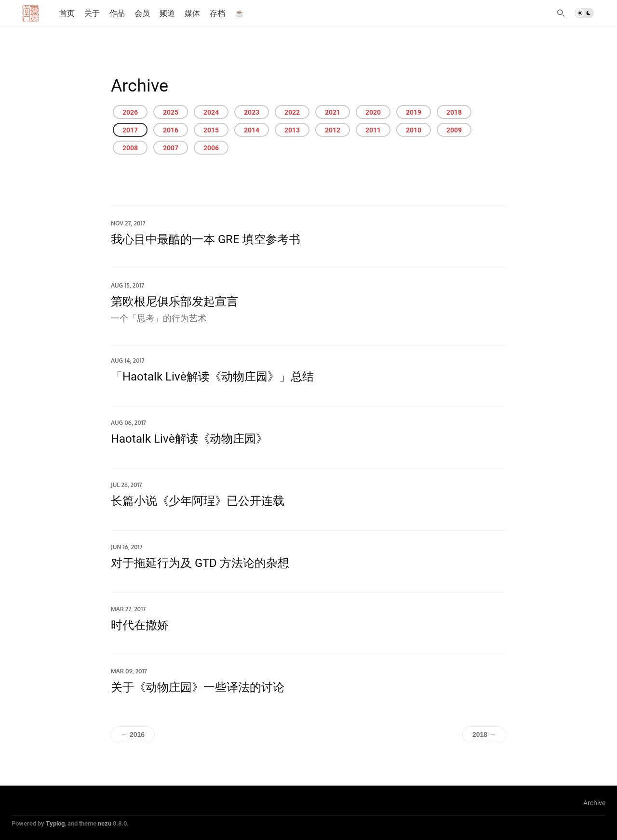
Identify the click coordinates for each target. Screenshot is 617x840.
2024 (211, 112)
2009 (454, 130)
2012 (333, 130)
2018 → (484, 735)
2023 (252, 112)
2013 (292, 130)
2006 (211, 148)
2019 (414, 112)
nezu (105, 823)
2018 (454, 112)
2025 (171, 112)
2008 (130, 148)
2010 (414, 130)
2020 (373, 112)
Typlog (55, 823)
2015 (211, 130)
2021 (333, 112)
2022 (292, 112)
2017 (130, 130)
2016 (171, 130)
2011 (373, 130)
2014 (252, 130)
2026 (130, 112)
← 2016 (133, 735)
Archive (594, 803)
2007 (171, 148)
